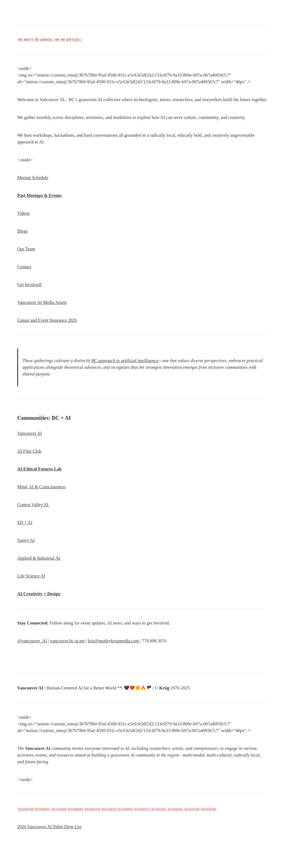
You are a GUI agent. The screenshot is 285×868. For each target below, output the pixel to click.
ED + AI (25, 522)
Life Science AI (31, 576)
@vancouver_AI (32, 641)
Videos (23, 213)
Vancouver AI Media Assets (42, 302)
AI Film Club (29, 451)
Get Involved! (30, 285)
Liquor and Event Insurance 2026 (47, 320)
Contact (24, 267)
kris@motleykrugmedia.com (113, 641)
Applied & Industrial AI (39, 558)
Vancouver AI (30, 433)
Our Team (26, 249)
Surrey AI (26, 540)
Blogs (22, 231)
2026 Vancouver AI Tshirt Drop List (49, 827)
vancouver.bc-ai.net (67, 641)
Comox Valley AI (33, 505)
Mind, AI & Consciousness (41, 487)
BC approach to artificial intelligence (125, 361)
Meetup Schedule (33, 178)
